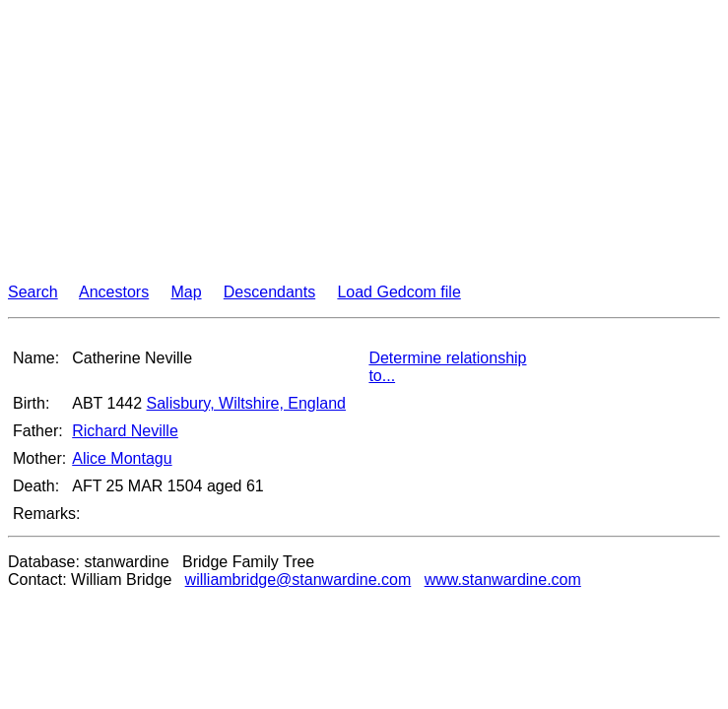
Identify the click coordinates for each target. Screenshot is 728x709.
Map (186, 292)
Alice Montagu (122, 458)
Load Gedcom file (398, 292)
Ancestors (114, 292)
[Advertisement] (364, 146)
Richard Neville (125, 431)
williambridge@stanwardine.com (298, 580)
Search (33, 292)
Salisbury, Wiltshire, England (246, 403)
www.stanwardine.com (503, 580)
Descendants (269, 292)
